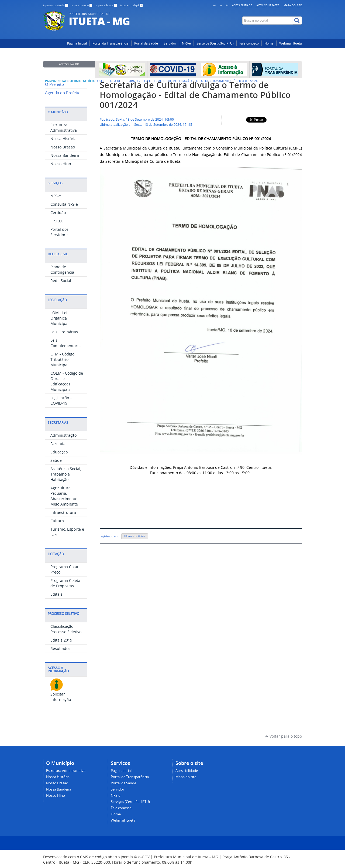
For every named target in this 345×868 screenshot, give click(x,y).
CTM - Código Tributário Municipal (62, 359)
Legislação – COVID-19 (61, 400)
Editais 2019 (61, 640)
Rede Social (61, 281)
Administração (63, 435)
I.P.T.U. (57, 221)
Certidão (58, 213)
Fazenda (58, 444)
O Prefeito (54, 84)
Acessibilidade (242, 5)
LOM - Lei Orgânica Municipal (59, 318)
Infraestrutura (63, 512)
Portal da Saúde (146, 43)
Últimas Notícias (83, 81)
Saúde (56, 460)
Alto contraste (268, 5)
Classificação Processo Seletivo (66, 629)
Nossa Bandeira (65, 155)
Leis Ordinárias (64, 332)
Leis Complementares (66, 343)
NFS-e (186, 43)
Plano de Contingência (62, 269)
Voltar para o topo (283, 736)
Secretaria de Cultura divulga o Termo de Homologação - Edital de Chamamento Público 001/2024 (195, 95)
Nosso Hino (61, 164)
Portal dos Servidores (60, 232)
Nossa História (63, 139)
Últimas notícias (135, 536)
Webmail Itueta (291, 43)
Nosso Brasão (63, 147)
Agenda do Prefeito (63, 93)
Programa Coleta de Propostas (65, 583)
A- (227, 5)
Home (269, 43)
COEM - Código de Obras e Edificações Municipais (67, 381)
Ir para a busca (107, 5)
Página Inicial (77, 43)
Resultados (60, 648)
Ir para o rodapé (131, 5)
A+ (215, 5)
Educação (59, 452)
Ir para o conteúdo (56, 5)
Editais (56, 594)
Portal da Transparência (111, 43)
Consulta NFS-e (64, 204)
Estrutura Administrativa (64, 128)
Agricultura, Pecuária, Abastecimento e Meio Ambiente (65, 496)
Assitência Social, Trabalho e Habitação (66, 474)
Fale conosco (249, 43)
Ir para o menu (82, 5)
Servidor (170, 43)
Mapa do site (293, 5)
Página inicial (56, 81)
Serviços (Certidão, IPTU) (215, 43)
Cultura (57, 521)
